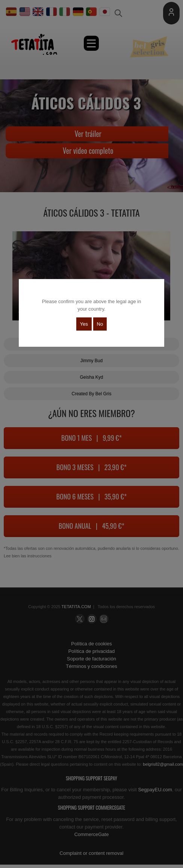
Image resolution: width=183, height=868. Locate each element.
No (100, 324)
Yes (84, 324)
